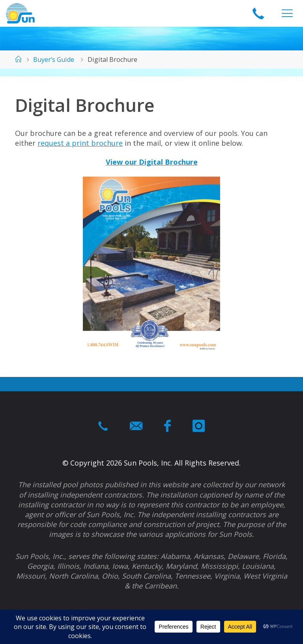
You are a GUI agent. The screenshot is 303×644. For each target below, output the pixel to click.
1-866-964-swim (258, 14)
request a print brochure (80, 143)
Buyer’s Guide (54, 59)
